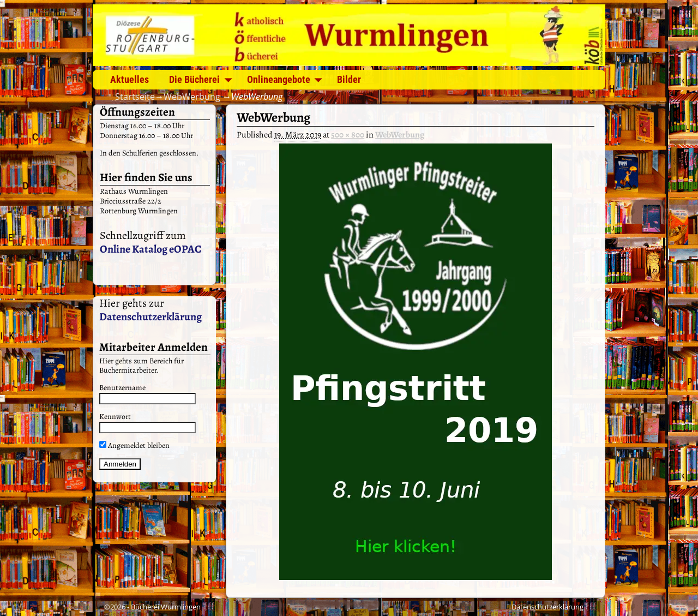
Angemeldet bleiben (134, 445)
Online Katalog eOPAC (151, 249)
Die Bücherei (194, 79)
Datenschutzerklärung (151, 317)
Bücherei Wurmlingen (166, 607)
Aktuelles (130, 79)
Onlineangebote (279, 79)
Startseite (135, 97)
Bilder (349, 79)
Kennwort (115, 417)
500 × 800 (348, 135)
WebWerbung (192, 97)
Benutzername (122, 388)
